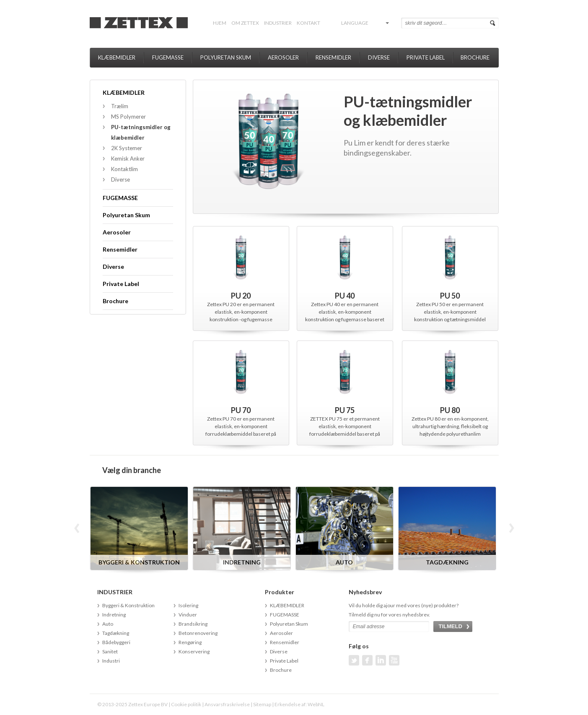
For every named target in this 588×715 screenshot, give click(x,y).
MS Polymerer (128, 117)
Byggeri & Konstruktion (128, 605)
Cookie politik (186, 704)
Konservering (194, 651)
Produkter (280, 592)
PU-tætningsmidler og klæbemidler (141, 132)
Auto (108, 624)
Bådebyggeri (116, 642)
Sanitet (110, 651)
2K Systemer (127, 148)
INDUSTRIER (278, 23)
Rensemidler (333, 57)
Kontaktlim (124, 169)
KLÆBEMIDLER (117, 57)
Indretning (114, 615)
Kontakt (308, 23)
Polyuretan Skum (226, 57)
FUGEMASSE (168, 57)
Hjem (220, 23)
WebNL (316, 704)
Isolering (188, 605)
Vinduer (188, 615)
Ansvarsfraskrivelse (227, 704)
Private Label (426, 57)
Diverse (379, 57)
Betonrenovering (198, 633)
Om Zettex (245, 23)
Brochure (475, 57)
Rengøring (190, 642)
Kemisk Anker (128, 159)
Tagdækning (116, 633)
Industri (111, 661)
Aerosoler (283, 57)
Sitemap (262, 704)
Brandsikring (193, 624)
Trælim (120, 106)
